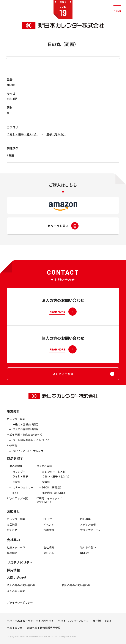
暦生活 (97, 622)
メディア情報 (88, 527)
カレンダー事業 (16, 422)
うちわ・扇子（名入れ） (22, 134)
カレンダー (19, 474)
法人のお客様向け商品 (25, 432)
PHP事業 (12, 448)
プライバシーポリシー (20, 605)
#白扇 (10, 155)
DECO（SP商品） (52, 490)
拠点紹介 (12, 555)
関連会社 (85, 555)
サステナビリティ (91, 533)
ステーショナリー (23, 490)
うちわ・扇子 (20, 479)
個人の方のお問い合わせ (76, 588)
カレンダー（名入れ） (55, 474)
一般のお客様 (15, 469)
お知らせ (13, 514)
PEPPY (48, 522)
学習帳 (16, 485)
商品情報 (12, 527)
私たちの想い (88, 550)
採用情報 (49, 533)
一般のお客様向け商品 (25, 427)
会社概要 (49, 550)
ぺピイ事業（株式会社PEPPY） (25, 437)
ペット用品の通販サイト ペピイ (31, 443)
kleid (15, 496)
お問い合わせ (17, 580)
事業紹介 (13, 414)
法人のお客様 (44, 469)
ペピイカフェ (15, 629)
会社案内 (13, 542)
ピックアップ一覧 (17, 501)
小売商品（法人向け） (55, 496)
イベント (49, 527)
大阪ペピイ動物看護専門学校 (44, 629)
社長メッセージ (16, 550)
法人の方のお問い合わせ (21, 588)
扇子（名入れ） (56, 134)
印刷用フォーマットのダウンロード (49, 503)
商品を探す (15, 461)
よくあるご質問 (16, 594)
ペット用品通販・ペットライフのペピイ (30, 622)
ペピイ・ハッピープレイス (28, 454)
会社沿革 (49, 555)
